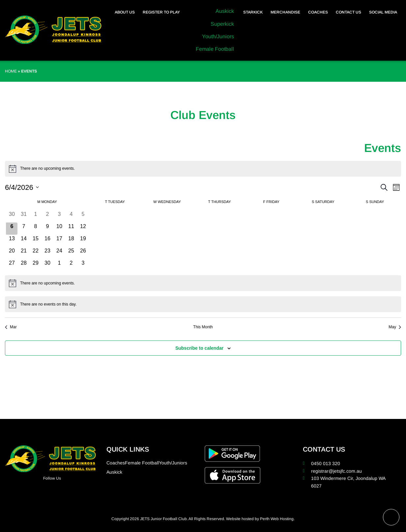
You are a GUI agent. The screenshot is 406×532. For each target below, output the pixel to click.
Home (11, 71)
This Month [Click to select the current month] (203, 327)
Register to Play (161, 12)
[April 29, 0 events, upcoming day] (36, 265)
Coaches (318, 12)
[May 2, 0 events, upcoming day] (71, 265)
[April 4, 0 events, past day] (71, 216)
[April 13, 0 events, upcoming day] (12, 241)
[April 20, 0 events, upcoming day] (12, 253)
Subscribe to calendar (199, 348)
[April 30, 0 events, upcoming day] (47, 265)
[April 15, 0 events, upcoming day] (36, 241)
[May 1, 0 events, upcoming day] (59, 265)
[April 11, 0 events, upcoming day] (71, 229)
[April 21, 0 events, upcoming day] (24, 253)
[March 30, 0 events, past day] (12, 216)
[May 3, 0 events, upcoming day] (83, 265)
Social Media (383, 12)
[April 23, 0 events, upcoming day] (47, 253)
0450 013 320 (326, 463)
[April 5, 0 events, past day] (83, 216)
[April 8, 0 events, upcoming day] (36, 229)
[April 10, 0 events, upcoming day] (59, 229)
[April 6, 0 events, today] (12, 229)
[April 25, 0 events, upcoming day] (71, 253)
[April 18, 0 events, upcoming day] (71, 241)
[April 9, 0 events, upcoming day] (47, 229)
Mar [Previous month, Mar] (11, 327)
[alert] (203, 169)
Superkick (222, 24)
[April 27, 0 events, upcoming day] (12, 265)
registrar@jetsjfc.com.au (336, 471)
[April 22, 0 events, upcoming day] (36, 253)
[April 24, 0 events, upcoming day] (59, 253)
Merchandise (285, 12)
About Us (125, 12)
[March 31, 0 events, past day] (24, 216)
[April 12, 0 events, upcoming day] (83, 229)
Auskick (225, 11)
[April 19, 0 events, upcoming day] (83, 241)
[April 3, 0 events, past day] (59, 216)
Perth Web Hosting (277, 519)
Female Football (215, 49)
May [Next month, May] (395, 327)
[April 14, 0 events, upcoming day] (24, 241)
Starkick (253, 12)
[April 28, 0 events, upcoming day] (24, 265)
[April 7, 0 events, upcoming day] (24, 229)
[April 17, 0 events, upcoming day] (59, 241)
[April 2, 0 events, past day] (47, 216)
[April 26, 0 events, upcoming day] (83, 253)
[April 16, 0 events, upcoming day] (47, 241)
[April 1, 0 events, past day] (36, 216)
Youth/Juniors (218, 36)
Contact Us (348, 12)
